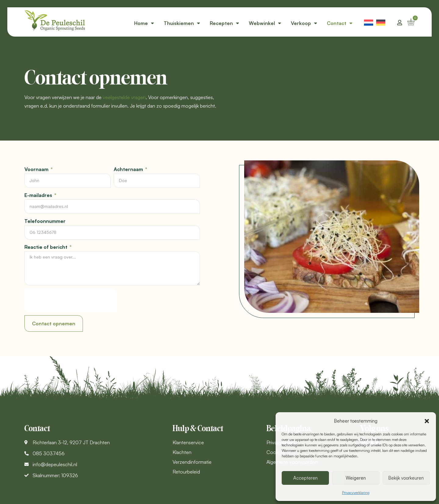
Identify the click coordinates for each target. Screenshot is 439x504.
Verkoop (304, 23)
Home (144, 23)
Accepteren (305, 478)
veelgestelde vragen (124, 97)
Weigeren (356, 478)
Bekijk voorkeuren (406, 478)
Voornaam (37, 169)
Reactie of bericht (46, 247)
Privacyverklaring (356, 493)
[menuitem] (369, 22)
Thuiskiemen (182, 23)
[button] (427, 421)
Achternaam (129, 169)
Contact (340, 23)
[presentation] (71, 300)
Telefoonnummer (45, 221)
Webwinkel (265, 23)
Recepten (224, 23)
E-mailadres (39, 195)
